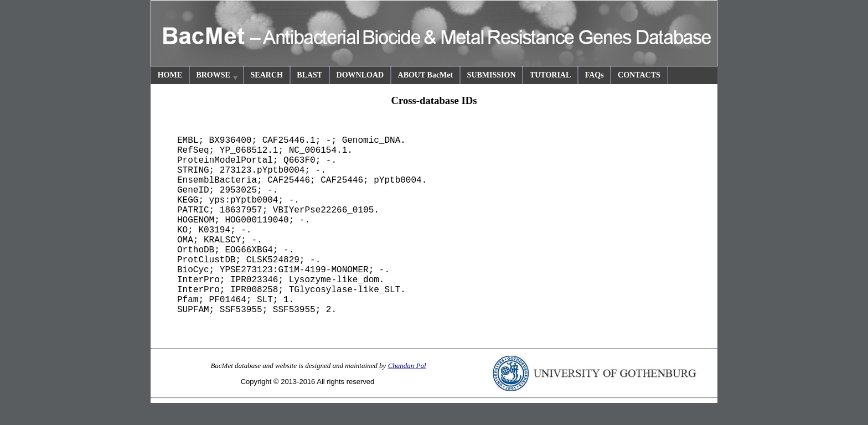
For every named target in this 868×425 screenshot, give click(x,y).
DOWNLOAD (360, 75)
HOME (170, 75)
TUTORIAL (550, 75)
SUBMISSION (492, 75)
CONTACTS (639, 75)
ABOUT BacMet (426, 75)
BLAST (309, 75)
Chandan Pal (407, 366)
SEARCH (267, 75)
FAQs (595, 75)
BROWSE (218, 77)
